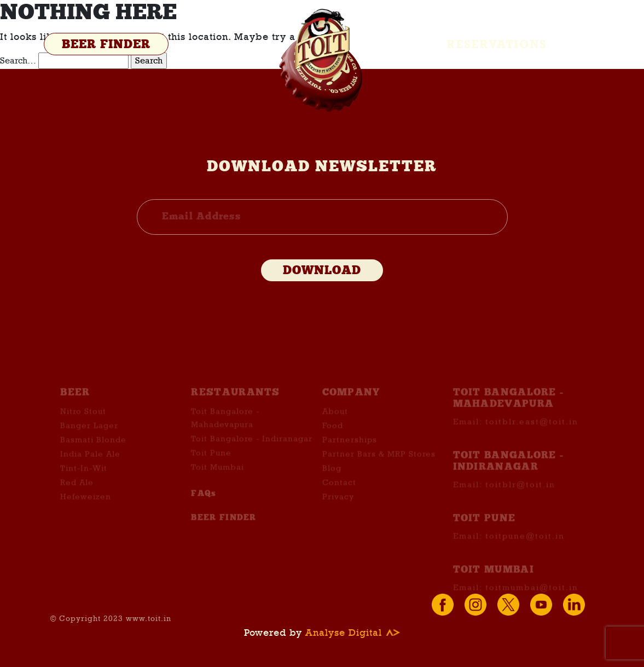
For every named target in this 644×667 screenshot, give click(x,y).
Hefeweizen (86, 503)
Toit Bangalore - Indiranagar (252, 445)
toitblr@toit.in (520, 492)
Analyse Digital (353, 633)
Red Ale (77, 489)
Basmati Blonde (93, 446)
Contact (339, 489)
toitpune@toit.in (525, 543)
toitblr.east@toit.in (532, 429)
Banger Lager (89, 432)
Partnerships (350, 446)
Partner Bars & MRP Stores (379, 461)
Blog (332, 475)
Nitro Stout (83, 418)
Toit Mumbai (217, 474)
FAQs (204, 500)
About (335, 418)
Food (333, 432)
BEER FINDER (106, 45)
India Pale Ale (90, 461)
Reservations (497, 44)
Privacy (338, 503)
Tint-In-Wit (84, 475)
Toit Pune (211, 460)
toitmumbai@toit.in (532, 595)
